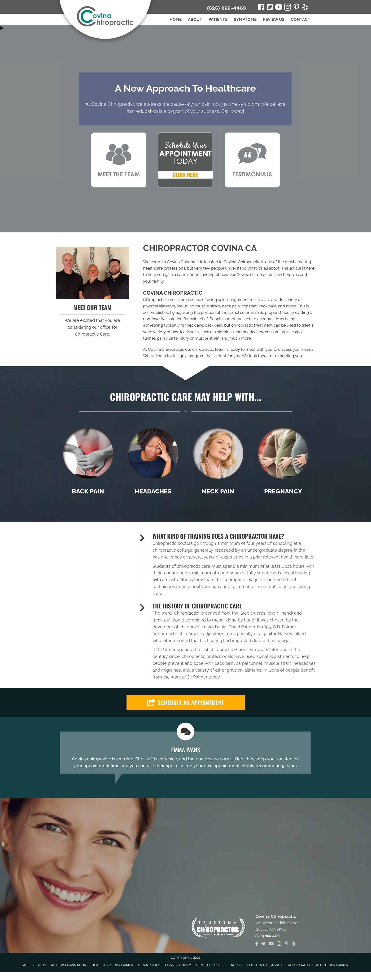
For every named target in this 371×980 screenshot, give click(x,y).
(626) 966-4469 (226, 8)
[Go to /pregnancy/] (283, 462)
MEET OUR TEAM (92, 307)
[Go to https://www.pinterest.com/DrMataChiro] (296, 8)
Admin (236, 965)
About (195, 19)
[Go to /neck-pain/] (218, 462)
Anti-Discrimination (69, 965)
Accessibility (35, 965)
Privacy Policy (178, 965)
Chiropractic (186, 613)
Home (176, 19)
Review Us (274, 19)
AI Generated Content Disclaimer (318, 965)
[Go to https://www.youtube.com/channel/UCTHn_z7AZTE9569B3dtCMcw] (279, 8)
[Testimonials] (186, 753)
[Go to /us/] (93, 273)
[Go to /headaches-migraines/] (153, 462)
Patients (218, 19)
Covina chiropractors (255, 275)
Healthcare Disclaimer (112, 965)
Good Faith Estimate (265, 965)
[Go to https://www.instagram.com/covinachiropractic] (288, 8)
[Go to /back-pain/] (88, 462)
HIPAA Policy (149, 965)
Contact (301, 19)
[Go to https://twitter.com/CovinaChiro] (270, 8)
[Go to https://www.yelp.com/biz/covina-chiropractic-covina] (305, 8)
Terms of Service (211, 965)
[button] (186, 703)
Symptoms (245, 19)
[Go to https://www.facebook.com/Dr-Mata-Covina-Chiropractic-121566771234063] (261, 8)
